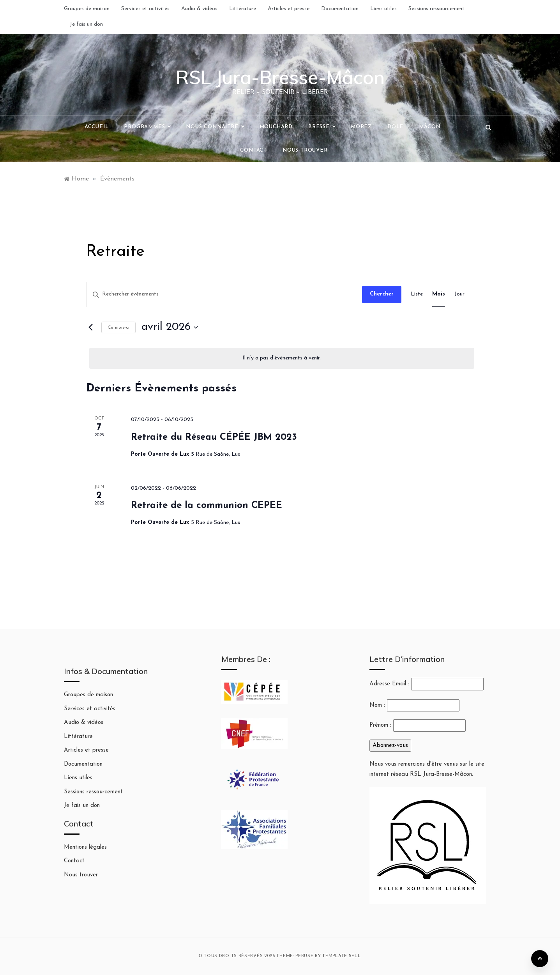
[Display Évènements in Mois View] (439, 295)
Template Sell (341, 956)
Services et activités (145, 9)
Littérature (243, 9)
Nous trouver (305, 150)
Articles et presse (289, 9)
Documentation (340, 9)
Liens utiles (383, 9)
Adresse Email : (427, 684)
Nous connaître (215, 127)
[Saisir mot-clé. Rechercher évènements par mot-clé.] (224, 295)
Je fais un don (86, 24)
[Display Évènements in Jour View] (459, 295)
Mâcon (430, 127)
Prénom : (380, 725)
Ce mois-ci (118, 327)
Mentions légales (85, 847)
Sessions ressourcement (436, 9)
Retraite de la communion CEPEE (207, 506)
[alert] (282, 358)
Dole (395, 127)
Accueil (97, 127)
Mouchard (276, 127)
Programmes (147, 127)
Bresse (322, 127)
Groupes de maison (87, 9)
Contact (254, 150)
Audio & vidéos (199, 9)
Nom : (377, 705)
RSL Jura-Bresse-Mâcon (280, 77)
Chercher (382, 294)
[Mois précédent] (91, 327)
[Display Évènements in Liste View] (417, 295)
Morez (361, 127)
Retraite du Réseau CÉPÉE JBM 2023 (214, 437)
